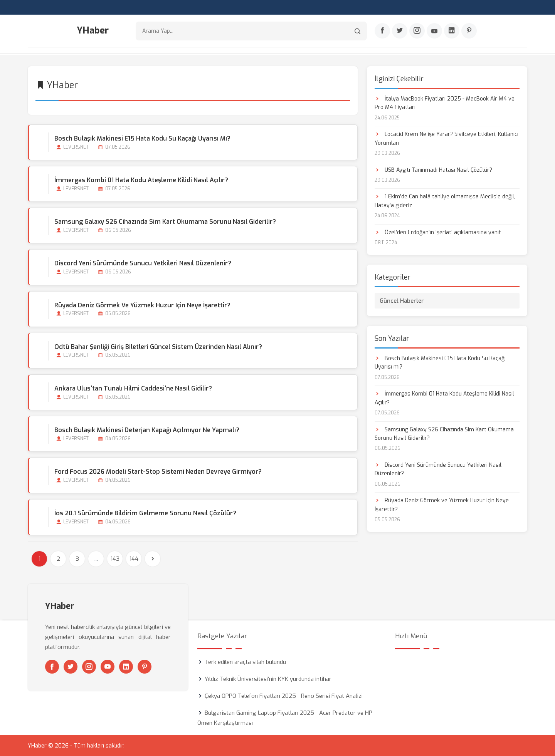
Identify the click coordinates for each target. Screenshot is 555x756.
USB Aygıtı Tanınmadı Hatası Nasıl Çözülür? (433, 170)
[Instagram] (417, 31)
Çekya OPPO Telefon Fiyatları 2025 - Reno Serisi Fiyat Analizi (284, 696)
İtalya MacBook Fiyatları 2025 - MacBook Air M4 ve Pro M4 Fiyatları (445, 103)
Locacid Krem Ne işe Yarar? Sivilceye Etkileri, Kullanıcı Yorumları (447, 138)
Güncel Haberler (402, 300)
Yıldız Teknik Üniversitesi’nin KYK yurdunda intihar (268, 679)
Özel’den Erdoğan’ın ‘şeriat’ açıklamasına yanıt (438, 232)
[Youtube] (434, 31)
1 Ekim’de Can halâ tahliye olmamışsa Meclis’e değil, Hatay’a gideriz (445, 201)
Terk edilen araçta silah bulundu (245, 662)
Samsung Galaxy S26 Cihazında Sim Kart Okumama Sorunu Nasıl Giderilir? (165, 221)
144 (134, 558)
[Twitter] (400, 31)
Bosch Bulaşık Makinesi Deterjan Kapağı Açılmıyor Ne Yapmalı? (147, 430)
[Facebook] (382, 31)
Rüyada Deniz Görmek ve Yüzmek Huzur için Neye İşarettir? (142, 305)
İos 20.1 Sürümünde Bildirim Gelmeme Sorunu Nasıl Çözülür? (145, 513)
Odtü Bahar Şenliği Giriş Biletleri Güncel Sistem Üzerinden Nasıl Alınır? (158, 346)
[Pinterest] (469, 31)
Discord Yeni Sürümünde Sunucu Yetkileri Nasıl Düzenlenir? (143, 263)
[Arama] (357, 31)
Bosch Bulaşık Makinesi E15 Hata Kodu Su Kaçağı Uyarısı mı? (142, 138)
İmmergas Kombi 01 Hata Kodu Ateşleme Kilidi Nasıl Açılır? (141, 180)
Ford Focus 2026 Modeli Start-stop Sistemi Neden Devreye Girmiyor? (158, 472)
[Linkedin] (452, 31)
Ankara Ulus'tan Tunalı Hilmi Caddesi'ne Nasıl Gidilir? (133, 388)
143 (115, 558)
